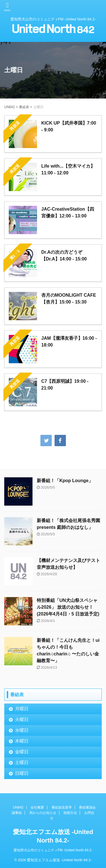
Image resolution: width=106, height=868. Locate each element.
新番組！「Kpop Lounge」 (65, 481)
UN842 (18, 807)
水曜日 (22, 730)
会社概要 (37, 807)
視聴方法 (70, 813)
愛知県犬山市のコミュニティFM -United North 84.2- (53, 850)
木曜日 (22, 741)
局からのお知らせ (43, 813)
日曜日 (22, 773)
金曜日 (22, 752)
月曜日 (22, 709)
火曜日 (22, 720)
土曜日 (22, 763)
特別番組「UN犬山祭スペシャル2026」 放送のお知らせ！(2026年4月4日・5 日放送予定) (68, 607)
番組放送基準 (62, 807)
